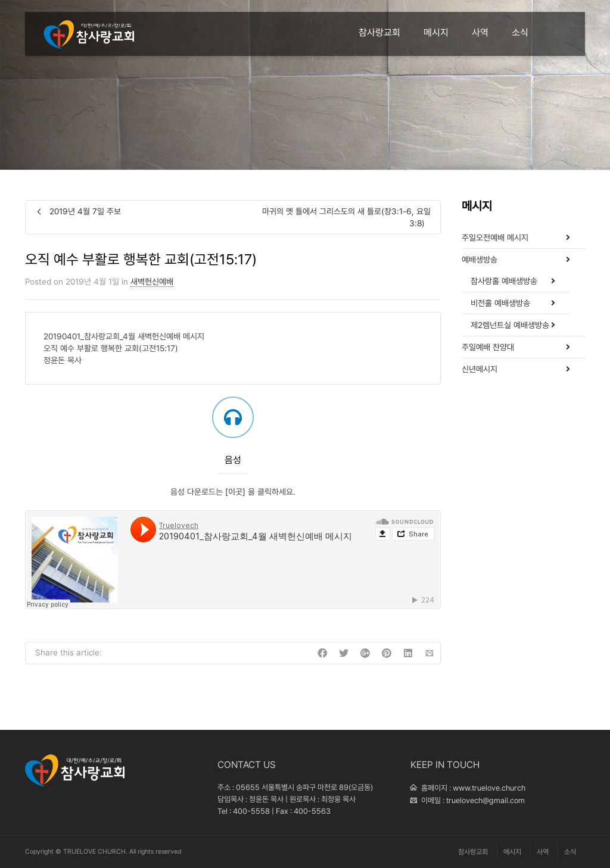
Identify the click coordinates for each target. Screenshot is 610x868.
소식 (520, 32)
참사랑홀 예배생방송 (504, 281)
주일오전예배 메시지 (495, 238)
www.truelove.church (489, 788)
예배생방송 (480, 260)
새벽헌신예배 (152, 282)
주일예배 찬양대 (488, 347)
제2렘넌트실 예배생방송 (510, 325)
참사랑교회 (379, 32)
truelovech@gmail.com (485, 800)
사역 (480, 32)
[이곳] (235, 492)
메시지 (436, 32)
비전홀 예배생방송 (500, 303)
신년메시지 (480, 369)
